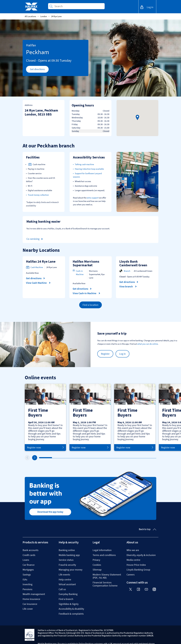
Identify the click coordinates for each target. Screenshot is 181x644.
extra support (93, 198)
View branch (128, 287)
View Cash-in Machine (86, 293)
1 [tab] (40, 458)
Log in (122, 354)
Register (105, 354)
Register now (45, 447)
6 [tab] (105, 458)
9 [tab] (144, 458)
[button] (137, 117)
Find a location (90, 305)
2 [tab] (53, 458)
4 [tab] (79, 458)
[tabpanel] (45, 417)
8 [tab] (131, 458)
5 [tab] (92, 458)
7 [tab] (118, 458)
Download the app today (50, 512)
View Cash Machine (38, 283)
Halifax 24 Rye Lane (41, 261)
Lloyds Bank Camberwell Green (133, 263)
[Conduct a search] (78, 6)
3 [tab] (66, 458)
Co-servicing (35, 239)
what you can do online (148, 344)
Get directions (39, 70)
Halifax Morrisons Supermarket (86, 263)
